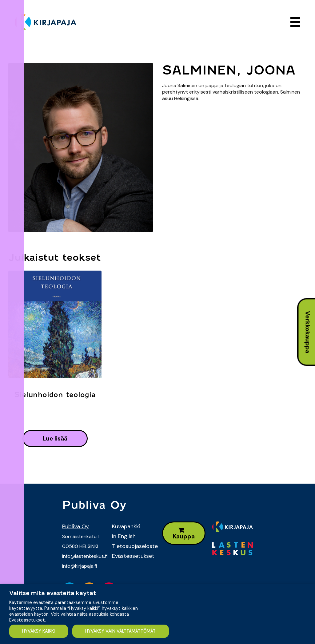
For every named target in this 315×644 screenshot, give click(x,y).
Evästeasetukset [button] (27, 620)
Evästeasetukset (132, 556)
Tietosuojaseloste (132, 546)
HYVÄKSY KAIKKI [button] (39, 631)
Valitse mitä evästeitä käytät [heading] (53, 593)
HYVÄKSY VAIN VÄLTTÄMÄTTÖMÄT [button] (122, 631)
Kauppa (184, 534)
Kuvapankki (126, 526)
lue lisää (55, 439)
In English (124, 536)
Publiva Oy (76, 526)
